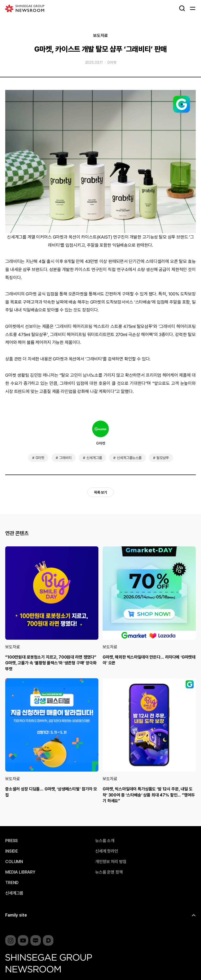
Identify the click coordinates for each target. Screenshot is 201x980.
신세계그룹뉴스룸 (129, 458)
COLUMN (14, 862)
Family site (16, 915)
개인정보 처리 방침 (111, 862)
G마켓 (112, 62)
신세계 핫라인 (107, 851)
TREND (12, 883)
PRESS (12, 841)
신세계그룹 (94, 458)
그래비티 (65, 458)
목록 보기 (100, 492)
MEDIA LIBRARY (20, 872)
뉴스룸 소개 (105, 841)
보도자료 (100, 36)
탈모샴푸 (163, 458)
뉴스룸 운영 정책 (109, 872)
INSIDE (12, 851)
